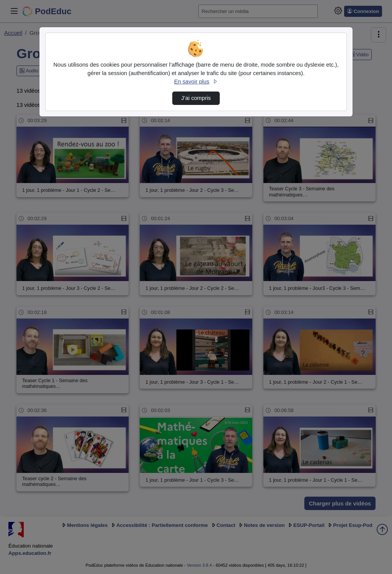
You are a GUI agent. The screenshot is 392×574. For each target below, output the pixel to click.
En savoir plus (196, 82)
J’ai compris (196, 98)
